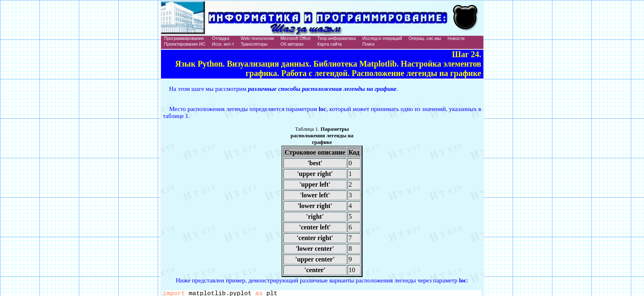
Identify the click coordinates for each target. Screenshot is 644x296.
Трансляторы (254, 44)
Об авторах (292, 44)
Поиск (368, 44)
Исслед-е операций (382, 38)
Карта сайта (330, 44)
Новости (456, 38)
